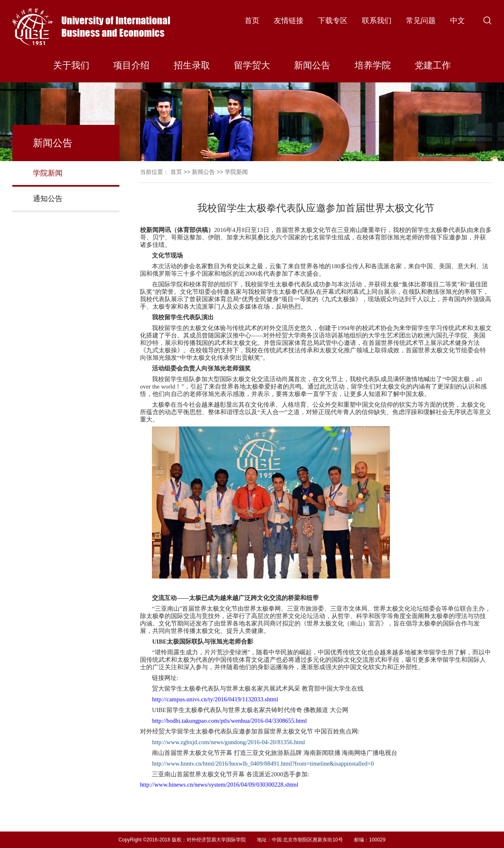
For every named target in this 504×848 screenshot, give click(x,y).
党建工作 (433, 65)
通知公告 (48, 199)
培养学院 (373, 65)
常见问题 (421, 21)
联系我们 (377, 21)
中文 (457, 21)
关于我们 (71, 65)
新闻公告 (312, 65)
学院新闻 (48, 173)
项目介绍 (131, 65)
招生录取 (192, 65)
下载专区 (333, 21)
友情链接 (289, 21)
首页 (252, 21)
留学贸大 (252, 65)
